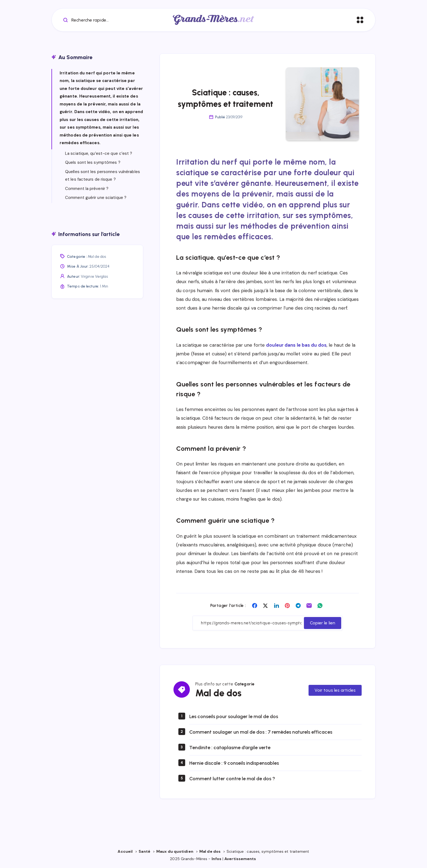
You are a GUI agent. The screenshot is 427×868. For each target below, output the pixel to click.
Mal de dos (97, 257)
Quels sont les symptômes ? (93, 162)
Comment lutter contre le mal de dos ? (232, 779)
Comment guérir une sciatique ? (96, 198)
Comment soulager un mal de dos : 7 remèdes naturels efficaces (261, 732)
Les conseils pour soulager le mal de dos (234, 716)
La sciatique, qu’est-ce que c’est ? (99, 153)
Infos (216, 859)
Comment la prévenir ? (87, 189)
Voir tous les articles (335, 690)
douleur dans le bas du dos (296, 345)
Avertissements (241, 859)
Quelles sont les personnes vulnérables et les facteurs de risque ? (103, 176)
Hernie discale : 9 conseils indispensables (234, 763)
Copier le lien (323, 623)
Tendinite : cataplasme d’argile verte (230, 748)
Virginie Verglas (94, 276)
